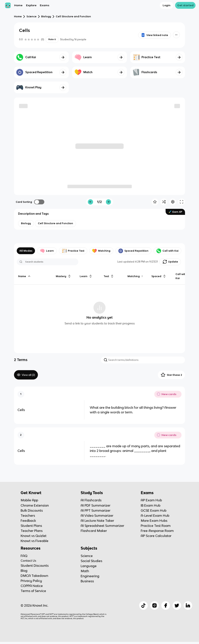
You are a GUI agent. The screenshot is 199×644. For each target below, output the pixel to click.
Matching (101, 251)
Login (167, 5)
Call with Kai (167, 251)
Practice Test (73, 251)
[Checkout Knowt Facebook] (166, 605)
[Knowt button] (176, 35)
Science (31, 16)
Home (18, 5)
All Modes (26, 251)
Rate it (52, 39)
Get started (185, 5)
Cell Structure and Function (73, 16)
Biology (46, 16)
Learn (47, 251)
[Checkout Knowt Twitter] (177, 605)
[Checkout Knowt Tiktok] (143, 605)
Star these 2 (171, 375)
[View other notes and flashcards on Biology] (26, 224)
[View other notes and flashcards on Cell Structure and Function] (55, 224)
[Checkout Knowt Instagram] (154, 605)
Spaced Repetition (133, 251)
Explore (31, 5)
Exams (45, 5)
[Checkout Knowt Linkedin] (188, 605)
